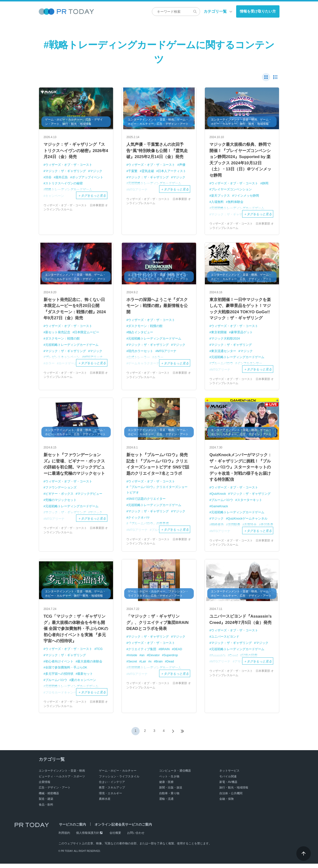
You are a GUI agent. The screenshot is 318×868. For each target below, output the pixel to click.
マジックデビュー (90, 497)
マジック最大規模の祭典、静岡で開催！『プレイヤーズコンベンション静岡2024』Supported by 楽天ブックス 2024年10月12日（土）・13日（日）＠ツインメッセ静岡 (242, 161)
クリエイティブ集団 (142, 653)
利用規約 (64, 837)
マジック (96, 172)
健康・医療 (166, 786)
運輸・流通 (166, 803)
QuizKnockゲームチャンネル (248, 522)
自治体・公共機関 (231, 798)
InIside (133, 659)
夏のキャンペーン (84, 684)
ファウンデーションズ (61, 491)
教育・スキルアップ (112, 792)
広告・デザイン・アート (55, 792)
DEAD (178, 653)
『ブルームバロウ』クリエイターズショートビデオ (157, 494)
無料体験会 (236, 204)
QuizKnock (219, 497)
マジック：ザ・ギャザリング (66, 172)
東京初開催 (219, 335)
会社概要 (115, 837)
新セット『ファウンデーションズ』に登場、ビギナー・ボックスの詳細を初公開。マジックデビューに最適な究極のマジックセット (76, 467)
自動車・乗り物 (169, 798)
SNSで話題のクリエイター (147, 503)
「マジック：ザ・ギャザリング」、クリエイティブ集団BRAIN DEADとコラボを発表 (155, 626)
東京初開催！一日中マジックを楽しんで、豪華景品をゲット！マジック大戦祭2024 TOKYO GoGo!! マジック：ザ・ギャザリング (242, 311)
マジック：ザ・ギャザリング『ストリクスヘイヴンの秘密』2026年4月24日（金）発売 (76, 151)
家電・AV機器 (228, 786)
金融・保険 (227, 803)
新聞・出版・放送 (171, 792)
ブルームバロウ (222, 504)
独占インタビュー (141, 335)
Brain (160, 665)
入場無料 (217, 204)
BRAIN (165, 653)
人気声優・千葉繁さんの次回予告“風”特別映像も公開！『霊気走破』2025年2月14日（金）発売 (159, 151)
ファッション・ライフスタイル (119, 781)
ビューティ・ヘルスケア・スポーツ (62, 781)
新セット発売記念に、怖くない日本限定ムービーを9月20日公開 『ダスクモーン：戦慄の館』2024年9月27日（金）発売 (76, 311)
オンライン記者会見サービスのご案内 (121, 829)
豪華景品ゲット (242, 335)
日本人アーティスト (172, 172)
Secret (133, 665)
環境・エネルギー (110, 798)
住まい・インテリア (112, 786)
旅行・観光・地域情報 (234, 792)
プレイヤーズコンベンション (231, 191)
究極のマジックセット (61, 503)
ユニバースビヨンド (225, 647)
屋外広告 (62, 178)
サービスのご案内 (72, 829)
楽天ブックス (221, 197)
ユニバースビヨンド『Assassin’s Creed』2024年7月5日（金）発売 (240, 626)
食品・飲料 (46, 809)
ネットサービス (229, 775)
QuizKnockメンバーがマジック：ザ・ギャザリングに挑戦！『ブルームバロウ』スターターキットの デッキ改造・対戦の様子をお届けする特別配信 (242, 470)
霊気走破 (148, 172)
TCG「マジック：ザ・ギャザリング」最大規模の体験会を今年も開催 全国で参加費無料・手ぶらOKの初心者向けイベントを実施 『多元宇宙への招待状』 (76, 633)
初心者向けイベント (59, 666)
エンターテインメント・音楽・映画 (62, 775)
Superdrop (172, 659)
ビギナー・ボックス (59, 497)
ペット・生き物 (169, 781)
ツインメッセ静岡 (247, 197)
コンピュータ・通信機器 (175, 775)
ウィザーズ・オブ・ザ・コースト (69, 166)
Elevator (155, 659)
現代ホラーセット (141, 353)
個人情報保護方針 (88, 837)
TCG (100, 654)
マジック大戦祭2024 (226, 341)
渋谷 (48, 178)
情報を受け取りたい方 (258, 11)
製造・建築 (46, 803)
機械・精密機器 (49, 798)
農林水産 (105, 803)
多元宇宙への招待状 (59, 678)
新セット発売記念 (58, 335)
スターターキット (250, 504)
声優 (182, 166)
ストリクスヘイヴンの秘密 (64, 184)
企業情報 (45, 786)
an (143, 659)
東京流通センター (224, 353)
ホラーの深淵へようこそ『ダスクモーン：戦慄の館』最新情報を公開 (159, 308)
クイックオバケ (139, 521)
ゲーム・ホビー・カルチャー (118, 775)
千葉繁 (133, 172)
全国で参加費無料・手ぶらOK (66, 672)
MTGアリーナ (167, 353)
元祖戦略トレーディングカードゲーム (72, 347)
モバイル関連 (228, 781)
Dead (171, 665)
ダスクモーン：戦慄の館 (62, 341)
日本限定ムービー (87, 335)
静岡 (265, 185)
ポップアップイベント (88, 178)
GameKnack (220, 510)
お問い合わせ (136, 837)
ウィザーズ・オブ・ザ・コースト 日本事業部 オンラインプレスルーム (76, 208)
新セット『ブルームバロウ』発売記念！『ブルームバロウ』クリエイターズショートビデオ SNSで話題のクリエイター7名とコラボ (159, 467)
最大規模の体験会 (90, 666)
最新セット (85, 678)
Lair (144, 665)
